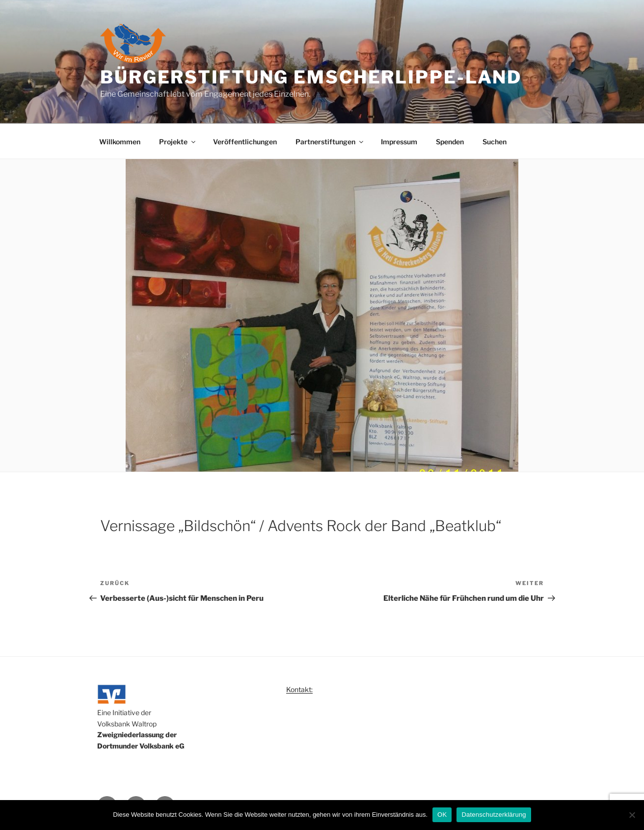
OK (442, 815)
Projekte (178, 142)
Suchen (495, 142)
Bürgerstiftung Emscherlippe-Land (311, 77)
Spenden (450, 142)
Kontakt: (299, 689)
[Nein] (632, 815)
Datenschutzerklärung (494, 815)
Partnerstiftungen (330, 142)
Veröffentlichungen (245, 142)
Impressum (399, 142)
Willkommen (120, 142)
